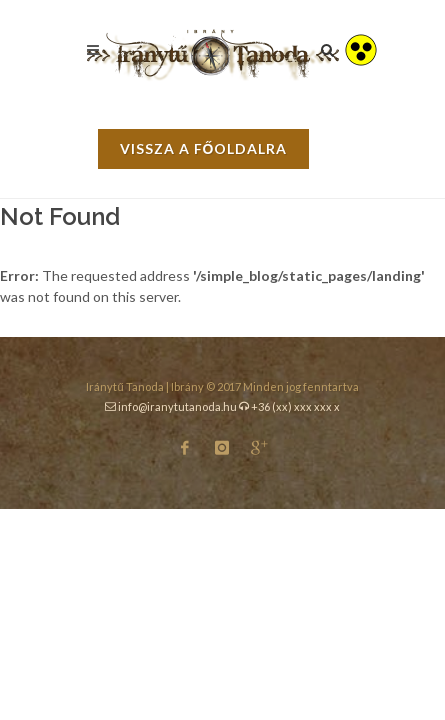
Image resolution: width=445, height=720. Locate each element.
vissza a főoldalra (204, 148)
